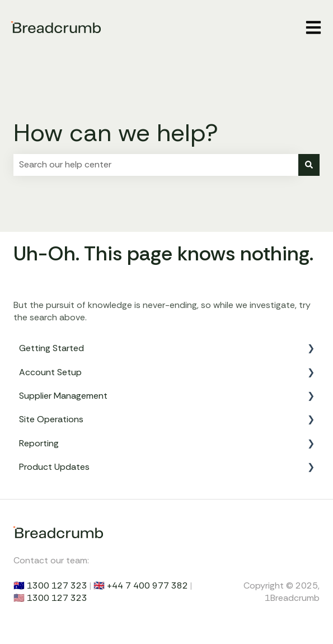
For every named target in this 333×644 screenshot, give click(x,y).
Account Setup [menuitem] (50, 372)
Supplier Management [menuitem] (63, 396)
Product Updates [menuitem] (54, 467)
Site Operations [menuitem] (51, 419)
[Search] (309, 165)
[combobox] (156, 165)
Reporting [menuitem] (39, 443)
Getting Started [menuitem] (51, 348)
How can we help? (116, 133)
